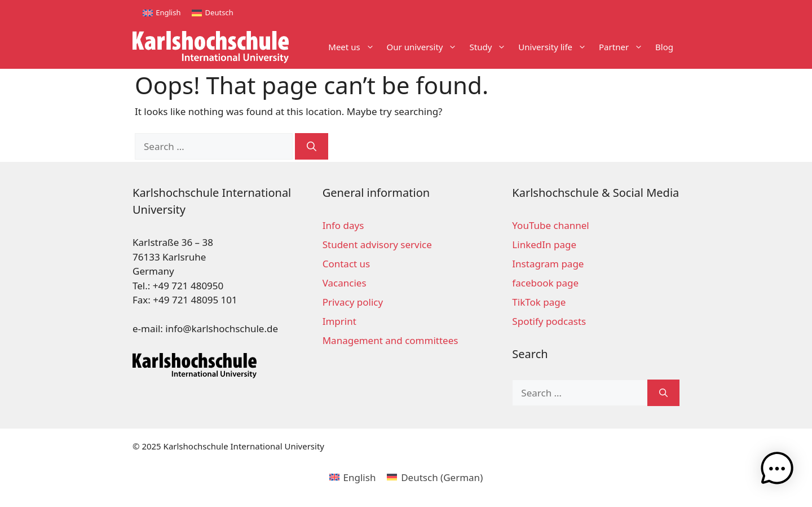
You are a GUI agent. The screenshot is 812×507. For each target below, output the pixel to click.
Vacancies (345, 283)
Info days (343, 225)
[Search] (312, 147)
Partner (624, 47)
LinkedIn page (544, 244)
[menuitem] (162, 13)
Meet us (354, 47)
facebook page (545, 283)
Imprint (339, 321)
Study (491, 47)
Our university (425, 47)
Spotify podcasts (549, 321)
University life (555, 47)
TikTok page (539, 302)
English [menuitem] (168, 12)
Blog (664, 47)
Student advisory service (377, 244)
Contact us (347, 264)
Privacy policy (353, 302)
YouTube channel (550, 225)
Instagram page (548, 264)
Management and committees (390, 340)
